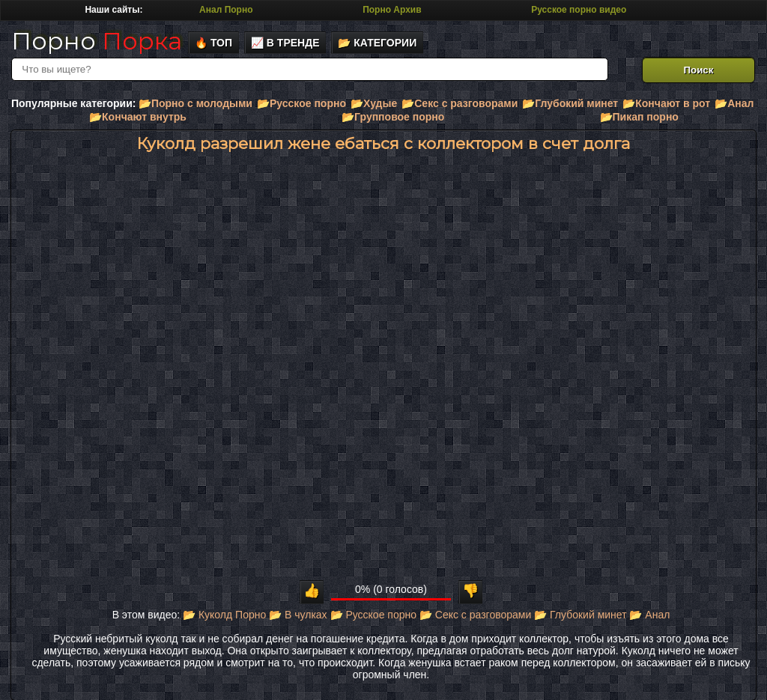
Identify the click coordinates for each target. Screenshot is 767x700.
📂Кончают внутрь (138, 117)
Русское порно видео (579, 10)
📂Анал (734, 103)
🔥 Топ (213, 43)
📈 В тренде (285, 43)
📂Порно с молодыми (195, 103)
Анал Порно (226, 10)
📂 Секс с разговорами (475, 615)
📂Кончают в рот (666, 103)
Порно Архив (392, 10)
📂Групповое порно (393, 117)
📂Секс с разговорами (460, 103)
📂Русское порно (301, 103)
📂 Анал (649, 615)
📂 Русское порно (374, 615)
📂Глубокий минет (570, 103)
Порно (97, 41)
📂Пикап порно (639, 117)
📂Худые (374, 103)
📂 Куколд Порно (224, 615)
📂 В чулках (298, 615)
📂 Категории (377, 43)
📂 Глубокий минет (580, 615)
